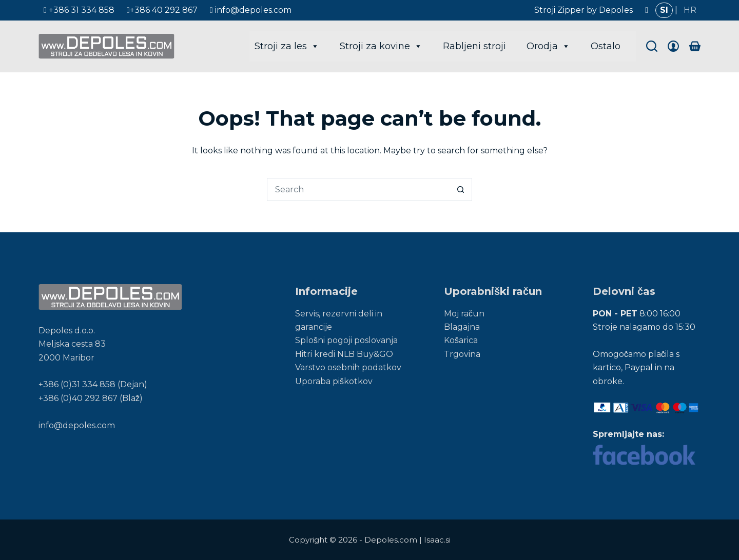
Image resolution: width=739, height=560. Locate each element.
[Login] (673, 46)
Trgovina (462, 354)
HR (690, 10)
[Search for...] (358, 189)
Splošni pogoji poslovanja (346, 340)
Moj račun (464, 314)
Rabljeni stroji (474, 46)
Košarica (461, 340)
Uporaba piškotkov (334, 381)
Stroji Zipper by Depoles (584, 10)
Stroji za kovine (381, 46)
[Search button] (461, 189)
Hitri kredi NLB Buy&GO (344, 354)
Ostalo (606, 46)
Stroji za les (287, 46)
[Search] (652, 46)
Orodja (548, 46)
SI (664, 10)
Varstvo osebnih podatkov (348, 367)
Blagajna (462, 327)
